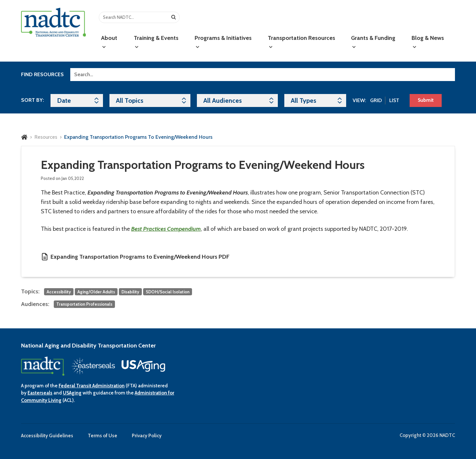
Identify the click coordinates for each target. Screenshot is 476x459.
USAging (72, 393)
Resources (46, 137)
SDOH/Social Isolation (168, 292)
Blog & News (428, 42)
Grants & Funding (373, 42)
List (394, 100)
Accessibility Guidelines (47, 436)
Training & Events (156, 42)
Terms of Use (102, 436)
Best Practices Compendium (166, 229)
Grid (376, 100)
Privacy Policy (147, 436)
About (109, 42)
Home (24, 137)
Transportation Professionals (84, 304)
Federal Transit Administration (92, 386)
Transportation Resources (301, 42)
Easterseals (40, 393)
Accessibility (59, 292)
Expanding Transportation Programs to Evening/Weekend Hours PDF (140, 257)
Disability (130, 292)
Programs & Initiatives (223, 42)
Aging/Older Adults (96, 292)
